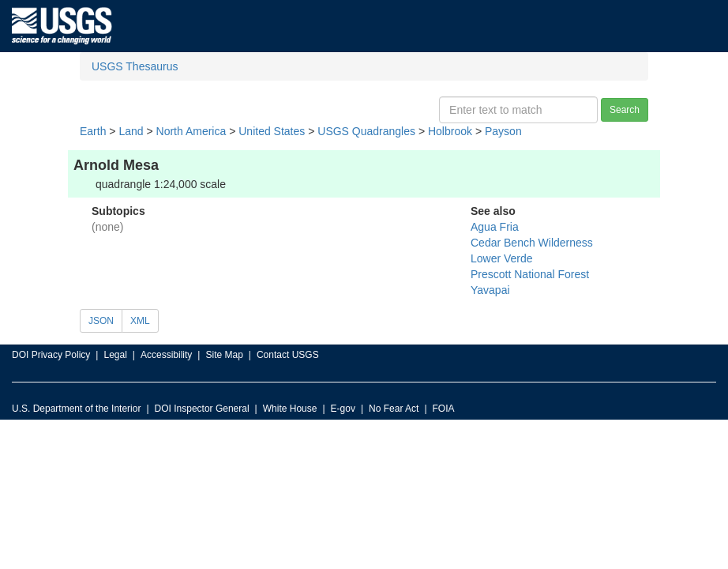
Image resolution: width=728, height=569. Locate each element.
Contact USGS (288, 355)
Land (131, 131)
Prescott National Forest (530, 274)
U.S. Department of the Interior (76, 409)
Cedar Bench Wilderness (532, 243)
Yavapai (490, 290)
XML (140, 321)
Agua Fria (495, 227)
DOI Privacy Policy (51, 355)
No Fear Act (394, 409)
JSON (101, 321)
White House (290, 409)
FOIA (444, 409)
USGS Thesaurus (135, 66)
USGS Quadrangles (366, 131)
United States (272, 131)
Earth (93, 131)
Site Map (224, 355)
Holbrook (450, 131)
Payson (503, 131)
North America (191, 131)
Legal (115, 355)
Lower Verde (502, 258)
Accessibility (166, 355)
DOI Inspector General (202, 409)
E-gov (343, 409)
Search (625, 110)
